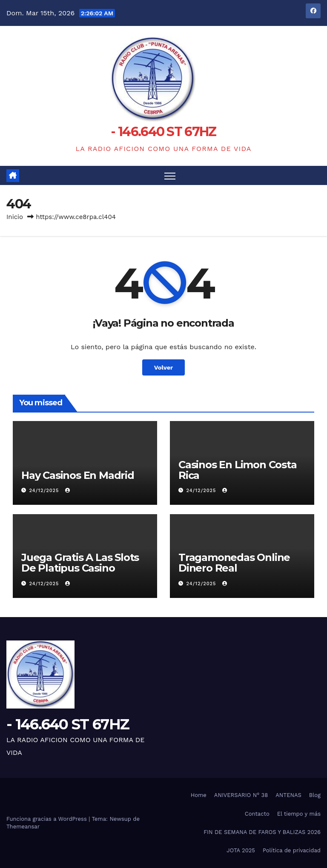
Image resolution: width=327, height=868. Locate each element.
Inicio (15, 217)
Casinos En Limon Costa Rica (238, 470)
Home (199, 795)
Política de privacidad (292, 850)
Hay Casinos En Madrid (78, 475)
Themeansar (23, 827)
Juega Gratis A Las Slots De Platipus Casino (80, 563)
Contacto (257, 814)
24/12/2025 (45, 491)
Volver (164, 367)
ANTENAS (288, 795)
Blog (315, 795)
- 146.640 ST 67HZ (163, 132)
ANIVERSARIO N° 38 (241, 795)
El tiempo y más (299, 814)
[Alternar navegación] (170, 175)
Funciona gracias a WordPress (47, 819)
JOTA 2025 (241, 850)
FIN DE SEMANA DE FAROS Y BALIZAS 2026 (262, 832)
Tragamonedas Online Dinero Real (234, 563)
